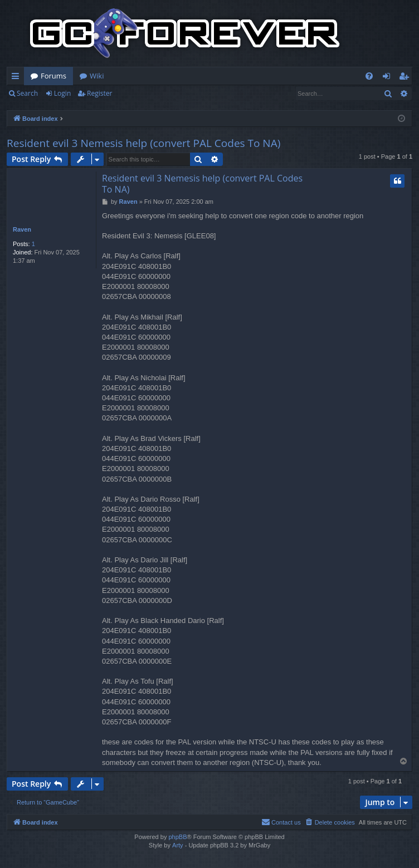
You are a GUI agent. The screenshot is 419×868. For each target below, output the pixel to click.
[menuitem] (369, 76)
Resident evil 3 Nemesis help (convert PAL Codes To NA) (143, 143)
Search (27, 93)
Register (99, 93)
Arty (178, 845)
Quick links (18, 78)
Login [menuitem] (389, 78)
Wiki (97, 76)
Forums (53, 76)
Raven (22, 229)
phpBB (177, 837)
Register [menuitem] (406, 78)
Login (62, 93)
